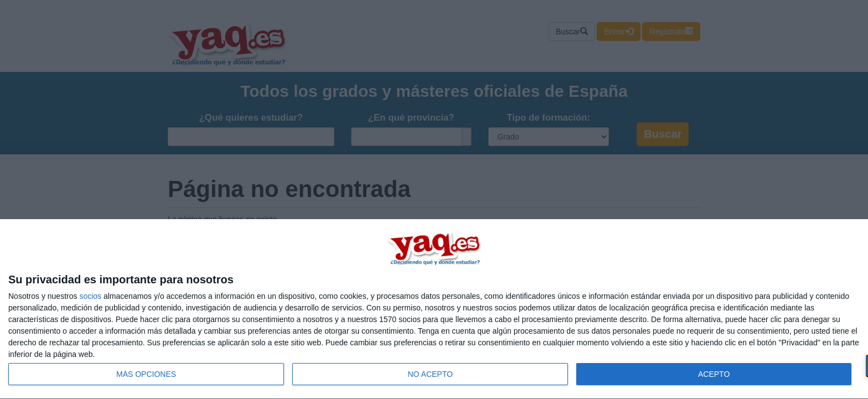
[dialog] (434, 309)
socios (90, 296)
